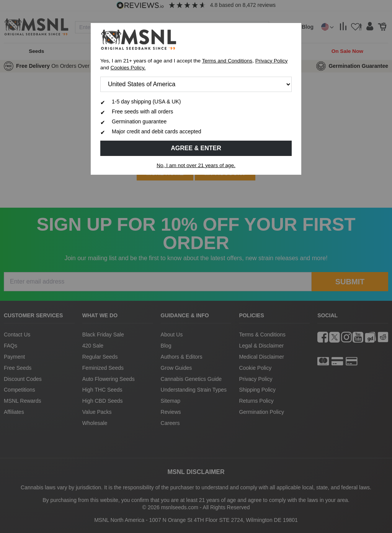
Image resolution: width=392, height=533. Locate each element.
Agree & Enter (196, 148)
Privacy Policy (272, 61)
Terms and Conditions (227, 61)
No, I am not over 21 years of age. (196, 165)
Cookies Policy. (128, 68)
